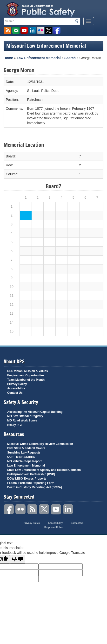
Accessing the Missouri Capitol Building (35, 412)
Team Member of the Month (26, 380)
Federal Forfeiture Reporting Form (31, 483)
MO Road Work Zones (22, 420)
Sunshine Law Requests (24, 453)
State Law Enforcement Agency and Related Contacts (44, 470)
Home (8, 58)
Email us (16, 31)
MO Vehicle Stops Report (24, 461)
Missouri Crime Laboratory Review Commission (40, 444)
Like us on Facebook (57, 31)
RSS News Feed (8, 31)
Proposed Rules (53, 527)
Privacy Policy (17, 384)
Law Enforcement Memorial (39, 58)
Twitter (44, 509)
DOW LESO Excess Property (27, 479)
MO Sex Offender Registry (25, 416)
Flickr (40, 31)
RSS (33, 509)
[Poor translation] (18, 559)
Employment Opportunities (26, 375)
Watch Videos (24, 31)
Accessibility (16, 388)
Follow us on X (49, 31)
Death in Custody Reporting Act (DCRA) (35, 487)
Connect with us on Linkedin (32, 31)
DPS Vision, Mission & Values (28, 371)
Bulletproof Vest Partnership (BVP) (31, 474)
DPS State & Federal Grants (26, 448)
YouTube (56, 509)
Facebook (9, 509)
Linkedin (68, 509)
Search (78, 21)
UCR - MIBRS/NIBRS (21, 457)
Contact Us (15, 393)
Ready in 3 (14, 425)
